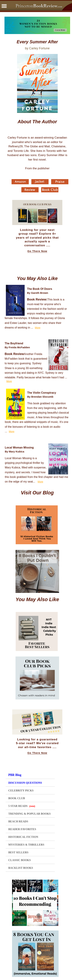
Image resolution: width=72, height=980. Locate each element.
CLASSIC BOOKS (19, 860)
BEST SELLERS (18, 852)
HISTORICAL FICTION (23, 837)
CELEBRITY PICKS (21, 790)
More (38, 328)
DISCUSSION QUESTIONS (25, 783)
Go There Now (37, 251)
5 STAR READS (22, 806)
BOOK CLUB (17, 798)
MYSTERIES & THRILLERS (26, 845)
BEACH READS (18, 821)
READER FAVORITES (22, 829)
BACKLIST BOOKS (21, 868)
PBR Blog (15, 775)
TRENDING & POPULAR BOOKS (29, 814)
